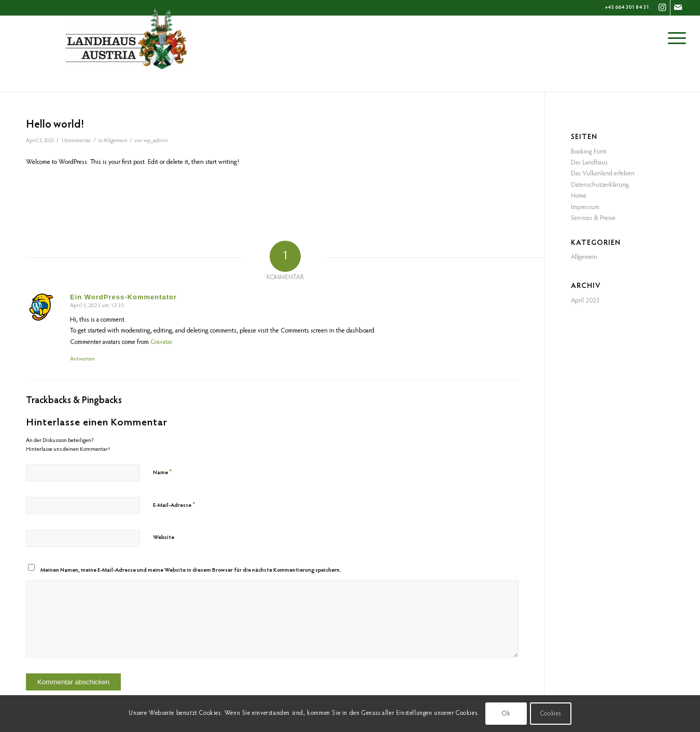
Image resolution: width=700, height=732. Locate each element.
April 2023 (585, 301)
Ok (506, 714)
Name (163, 472)
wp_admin (156, 141)
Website (164, 538)
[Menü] (677, 39)
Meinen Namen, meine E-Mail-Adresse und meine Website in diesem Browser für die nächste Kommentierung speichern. (191, 570)
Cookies (551, 714)
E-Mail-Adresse (174, 505)
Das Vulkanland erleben (603, 174)
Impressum (585, 207)
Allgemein (116, 141)
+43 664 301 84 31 (627, 8)
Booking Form (589, 152)
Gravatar (161, 342)
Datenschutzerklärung (600, 185)
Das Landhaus (589, 163)
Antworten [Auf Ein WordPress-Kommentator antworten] (82, 359)
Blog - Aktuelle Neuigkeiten (71, 77)
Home (579, 196)
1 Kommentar (76, 141)
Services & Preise (593, 218)
